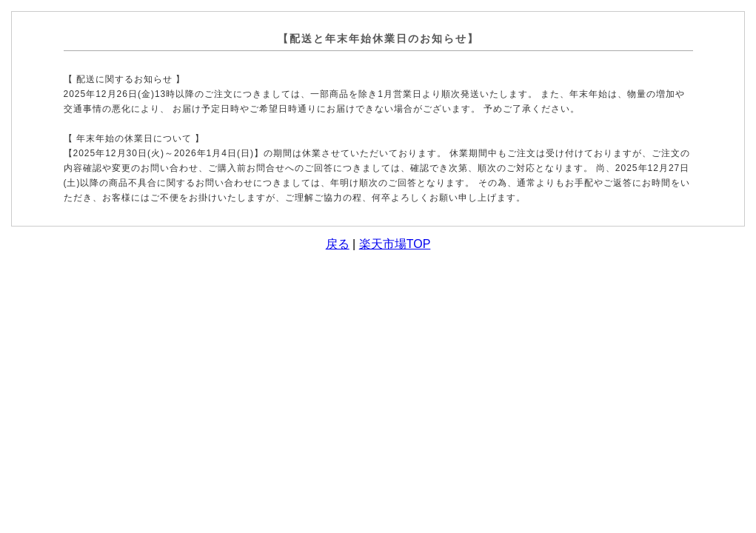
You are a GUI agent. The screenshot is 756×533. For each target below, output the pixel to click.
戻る (338, 244)
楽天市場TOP (395, 244)
